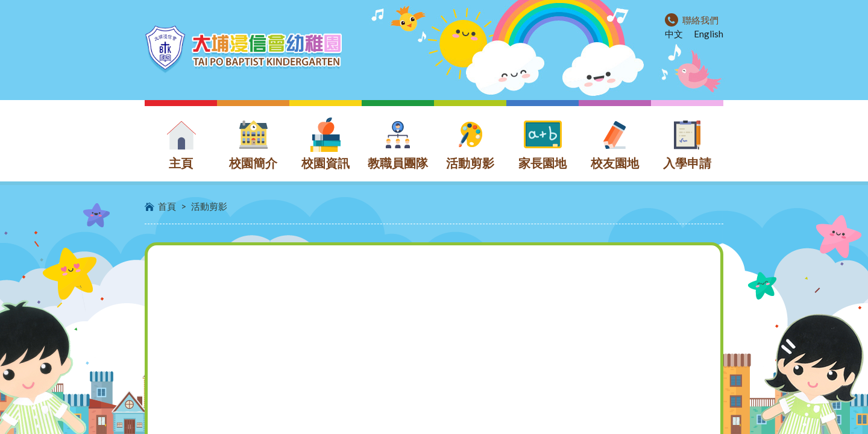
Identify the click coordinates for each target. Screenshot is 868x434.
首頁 (167, 206)
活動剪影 (209, 206)
